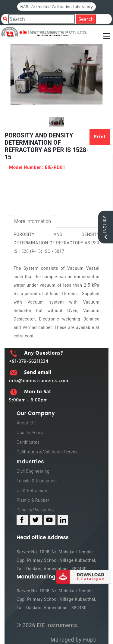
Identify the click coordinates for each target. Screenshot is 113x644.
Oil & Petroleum (32, 491)
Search (86, 19)
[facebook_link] (22, 520)
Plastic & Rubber (33, 500)
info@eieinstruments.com (39, 381)
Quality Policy (30, 433)
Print (100, 137)
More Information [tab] (33, 221)
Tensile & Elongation (37, 481)
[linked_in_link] (63, 520)
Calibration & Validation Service (48, 452)
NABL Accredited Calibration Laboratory (56, 7)
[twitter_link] (36, 520)
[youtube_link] (50, 520)
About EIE (26, 423)
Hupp (90, 640)
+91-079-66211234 (29, 362)
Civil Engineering (33, 471)
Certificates (28, 442)
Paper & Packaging (35, 510)
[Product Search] (42, 19)
